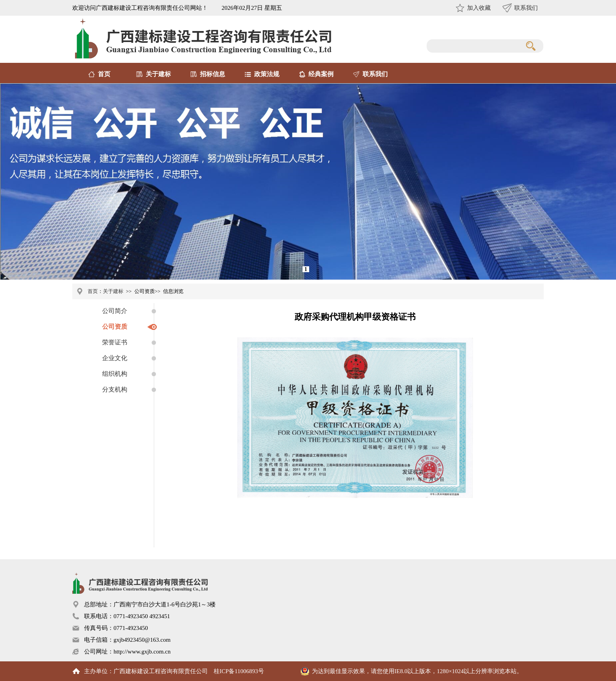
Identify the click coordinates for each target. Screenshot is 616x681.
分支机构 (115, 389)
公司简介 (115, 311)
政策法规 (267, 74)
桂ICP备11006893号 (239, 671)
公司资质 (115, 327)
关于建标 (158, 74)
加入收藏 (479, 8)
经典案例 (321, 74)
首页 (104, 74)
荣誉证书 (115, 342)
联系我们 (526, 8)
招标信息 (213, 74)
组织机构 (115, 374)
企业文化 (115, 358)
